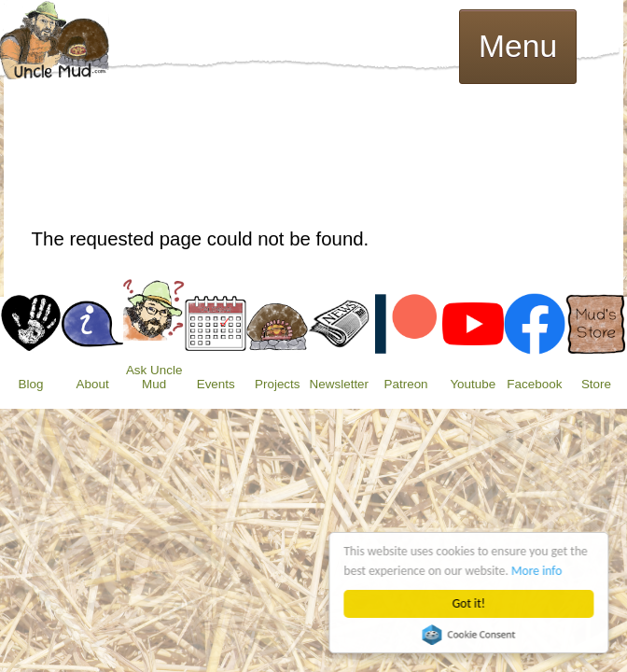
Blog (31, 384)
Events (216, 384)
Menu (518, 46)
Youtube (473, 384)
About (93, 384)
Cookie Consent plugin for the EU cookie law (469, 635)
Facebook (534, 384)
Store (596, 384)
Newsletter (339, 384)
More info (537, 571)
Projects (278, 384)
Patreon (406, 384)
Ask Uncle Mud (154, 377)
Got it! (469, 603)
